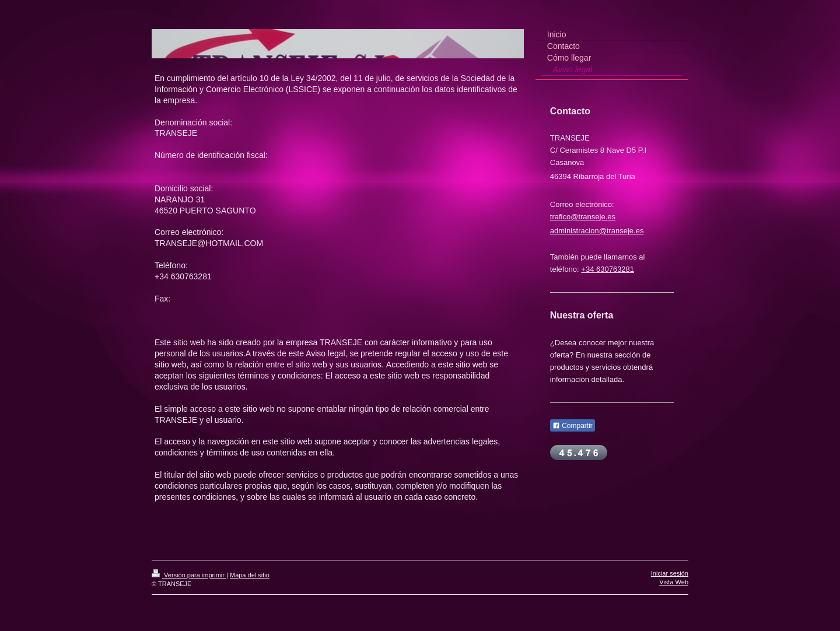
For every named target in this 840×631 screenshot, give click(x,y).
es (611, 217)
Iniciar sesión (670, 573)
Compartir (573, 426)
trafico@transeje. (579, 217)
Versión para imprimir (189, 575)
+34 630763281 (608, 269)
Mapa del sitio (250, 575)
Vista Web (674, 582)
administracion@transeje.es (597, 231)
